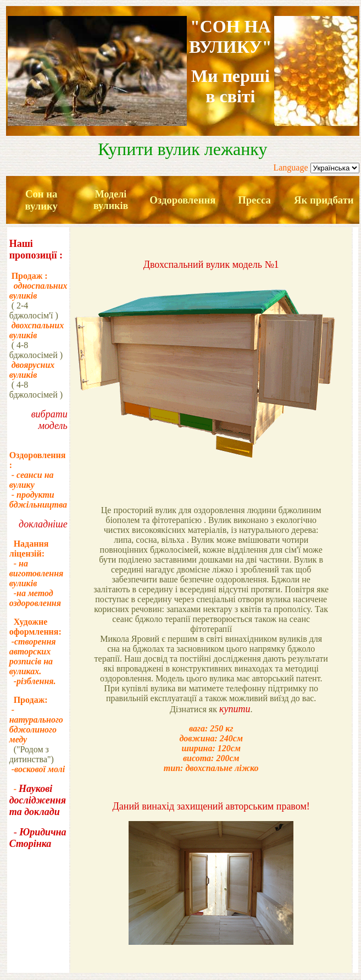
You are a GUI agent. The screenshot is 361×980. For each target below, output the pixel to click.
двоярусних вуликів (32, 370)
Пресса (254, 200)
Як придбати (324, 200)
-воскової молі (37, 769)
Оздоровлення (182, 200)
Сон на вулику (41, 200)
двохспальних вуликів (37, 330)
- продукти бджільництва (38, 500)
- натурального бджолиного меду (36, 725)
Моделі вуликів (111, 200)
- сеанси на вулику (32, 480)
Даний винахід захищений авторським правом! (211, 806)
